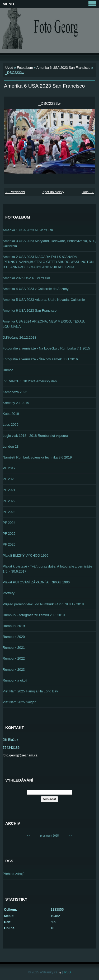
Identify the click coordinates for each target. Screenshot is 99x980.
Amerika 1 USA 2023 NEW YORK (28, 230)
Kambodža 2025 (15, 392)
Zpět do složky (53, 192)
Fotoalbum (25, 68)
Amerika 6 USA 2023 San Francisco (63, 68)
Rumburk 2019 (14, 626)
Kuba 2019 (11, 414)
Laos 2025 (11, 425)
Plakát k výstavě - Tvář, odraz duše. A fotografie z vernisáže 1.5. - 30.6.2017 (47, 569)
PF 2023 (9, 512)
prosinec (45, 836)
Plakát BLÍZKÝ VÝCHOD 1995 (26, 555)
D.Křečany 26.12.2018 (19, 337)
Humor (8, 370)
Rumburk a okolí (15, 680)
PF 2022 (9, 501)
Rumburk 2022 (14, 658)
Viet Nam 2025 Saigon (20, 702)
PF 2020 (9, 479)
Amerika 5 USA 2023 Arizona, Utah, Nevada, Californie (44, 300)
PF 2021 (9, 490)
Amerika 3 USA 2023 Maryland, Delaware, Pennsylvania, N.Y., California (49, 243)
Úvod (9, 68)
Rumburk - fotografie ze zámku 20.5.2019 (34, 615)
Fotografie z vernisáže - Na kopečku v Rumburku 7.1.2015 (46, 348)
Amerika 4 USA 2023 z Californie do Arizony (36, 289)
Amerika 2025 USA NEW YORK (27, 278)
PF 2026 (9, 544)
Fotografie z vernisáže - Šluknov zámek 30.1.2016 (40, 359)
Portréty (9, 593)
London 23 (11, 446)
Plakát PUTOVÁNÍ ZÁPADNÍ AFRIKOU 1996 (36, 582)
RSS (67, 972)
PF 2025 (9, 534)
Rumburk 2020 (14, 637)
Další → (88, 192)
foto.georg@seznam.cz (20, 755)
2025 (56, 836)
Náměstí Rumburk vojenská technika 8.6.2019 (37, 457)
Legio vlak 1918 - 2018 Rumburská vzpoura (35, 436)
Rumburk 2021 (14, 648)
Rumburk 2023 (14, 670)
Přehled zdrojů (14, 874)
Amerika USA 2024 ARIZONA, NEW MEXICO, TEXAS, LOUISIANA (44, 324)
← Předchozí (15, 192)
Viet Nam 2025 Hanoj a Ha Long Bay (30, 691)
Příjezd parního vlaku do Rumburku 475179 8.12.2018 (43, 604)
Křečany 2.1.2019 (16, 403)
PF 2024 (9, 523)
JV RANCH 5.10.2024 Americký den (30, 381)
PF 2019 (9, 468)
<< (29, 836)
